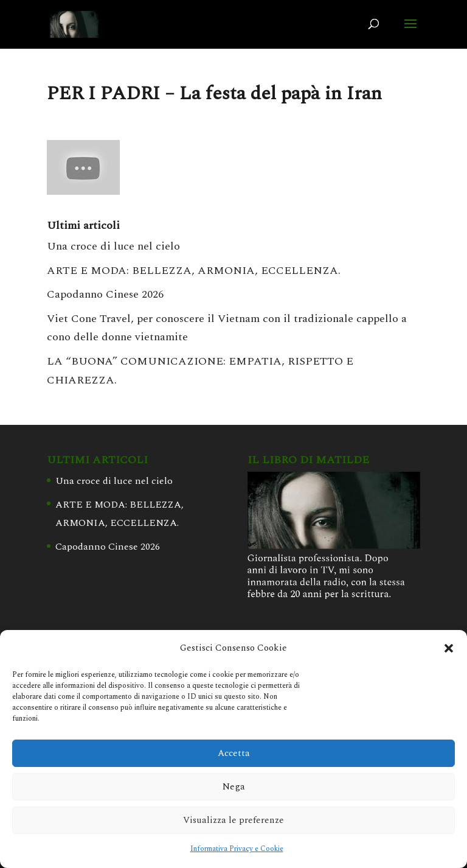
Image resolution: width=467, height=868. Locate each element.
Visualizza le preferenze (233, 820)
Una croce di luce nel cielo (113, 246)
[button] (449, 648)
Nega (234, 787)
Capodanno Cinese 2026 (105, 294)
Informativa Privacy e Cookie (237, 849)
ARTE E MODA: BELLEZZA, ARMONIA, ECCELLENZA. (194, 271)
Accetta (234, 753)
